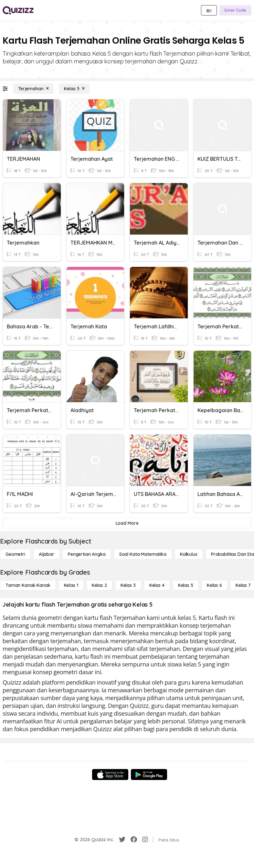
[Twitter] (122, 840)
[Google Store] (149, 775)
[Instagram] (145, 840)
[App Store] (110, 775)
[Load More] (127, 523)
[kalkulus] (189, 554)
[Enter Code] (235, 10)
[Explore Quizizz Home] (18, 10)
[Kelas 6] (214, 585)
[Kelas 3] (128, 585)
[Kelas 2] (99, 585)
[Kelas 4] (157, 585)
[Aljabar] (47, 554)
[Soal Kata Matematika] (143, 554)
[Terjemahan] (33, 89)
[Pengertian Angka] (87, 554)
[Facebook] (134, 840)
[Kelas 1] (71, 585)
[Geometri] (15, 554)
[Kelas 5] (74, 89)
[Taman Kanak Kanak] (28, 585)
